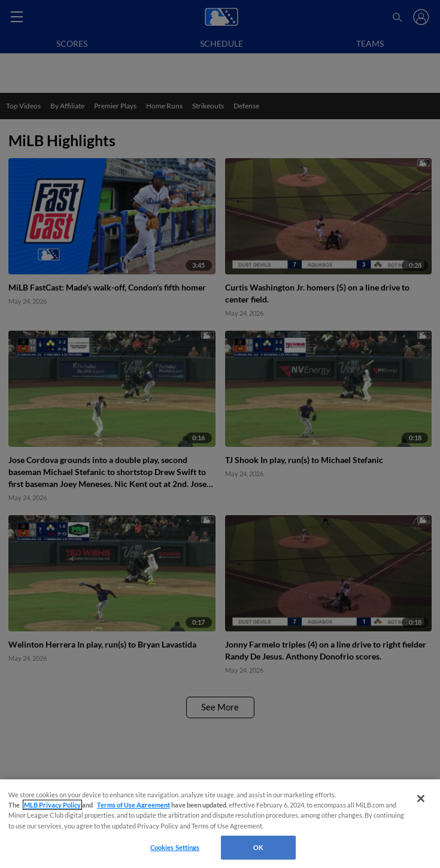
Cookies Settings (175, 847)
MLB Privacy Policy (52, 805)
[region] (220, 824)
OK (258, 847)
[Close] (421, 799)
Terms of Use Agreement (133, 805)
